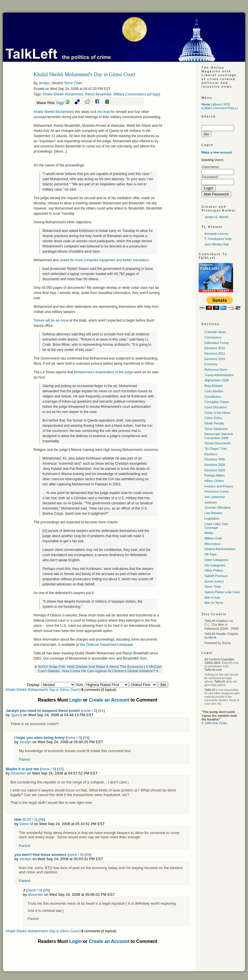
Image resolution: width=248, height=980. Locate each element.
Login (75, 700)
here (112, 658)
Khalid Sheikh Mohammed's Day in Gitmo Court (42, 690)
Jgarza (16, 715)
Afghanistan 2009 (217, 380)
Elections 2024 (215, 359)
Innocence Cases (217, 491)
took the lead (100, 112)
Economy (211, 364)
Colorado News (215, 332)
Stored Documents (217, 443)
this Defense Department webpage (106, 645)
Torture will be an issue (51, 320)
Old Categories (215, 565)
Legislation (212, 518)
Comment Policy (224, 108)
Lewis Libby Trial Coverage (216, 526)
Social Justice (214, 581)
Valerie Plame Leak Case (222, 592)
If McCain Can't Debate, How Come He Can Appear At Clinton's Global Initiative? (100, 669)
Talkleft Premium (216, 576)
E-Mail (206, 108)
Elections (211, 454)
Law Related (213, 513)
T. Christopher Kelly (218, 239)
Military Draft (213, 538)
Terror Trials (73, 83)
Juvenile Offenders (218, 508)
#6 (42, 819)
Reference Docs (216, 370)
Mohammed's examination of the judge (104, 372)
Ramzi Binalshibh (98, 94)
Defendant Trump (217, 343)
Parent (24, 759)
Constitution (213, 397)
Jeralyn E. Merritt (216, 217)
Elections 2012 (215, 353)
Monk (213, 637)
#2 (60, 769)
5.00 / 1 (30, 819)
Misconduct (212, 544)
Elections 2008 (215, 465)
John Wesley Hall (217, 244)
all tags (154, 94)
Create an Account (109, 700)
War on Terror (214, 603)
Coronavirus (213, 337)
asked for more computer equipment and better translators (104, 260)
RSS (227, 104)
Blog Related (213, 386)
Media (209, 533)
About (217, 104)
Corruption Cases (217, 402)
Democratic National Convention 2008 (219, 436)
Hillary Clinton (214, 481)
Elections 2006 (215, 459)
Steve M (26, 824)
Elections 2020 (215, 470)
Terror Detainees (216, 429)
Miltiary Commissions (130, 94)
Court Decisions (216, 407)
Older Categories (216, 560)
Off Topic (211, 554)
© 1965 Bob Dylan (214, 723)
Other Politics (214, 570)
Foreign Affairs (215, 475)
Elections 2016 (215, 348)
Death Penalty (214, 423)
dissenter (18, 773)
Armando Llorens (216, 234)
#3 (86, 738)
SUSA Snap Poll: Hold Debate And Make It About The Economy (90, 667)
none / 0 (89, 711)
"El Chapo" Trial (215, 449)
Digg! (60, 103)
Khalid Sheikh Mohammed (63, 94)
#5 (46, 890)
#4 (88, 855)
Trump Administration (219, 375)
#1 (102, 711)
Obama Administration (220, 549)
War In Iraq (212, 597)
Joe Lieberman (215, 497)
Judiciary (211, 502)
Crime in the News (217, 413)
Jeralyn (44, 83)
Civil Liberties (214, 391)
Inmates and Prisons (219, 486)
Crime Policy (213, 418)
